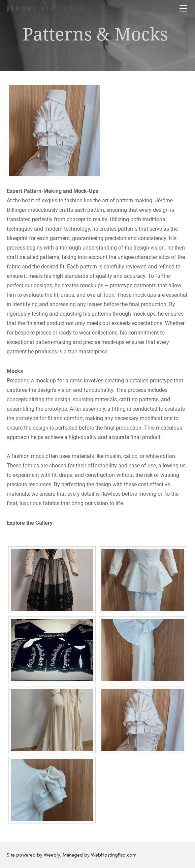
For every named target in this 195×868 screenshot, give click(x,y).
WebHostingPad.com (114, 855)
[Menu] (183, 8)
